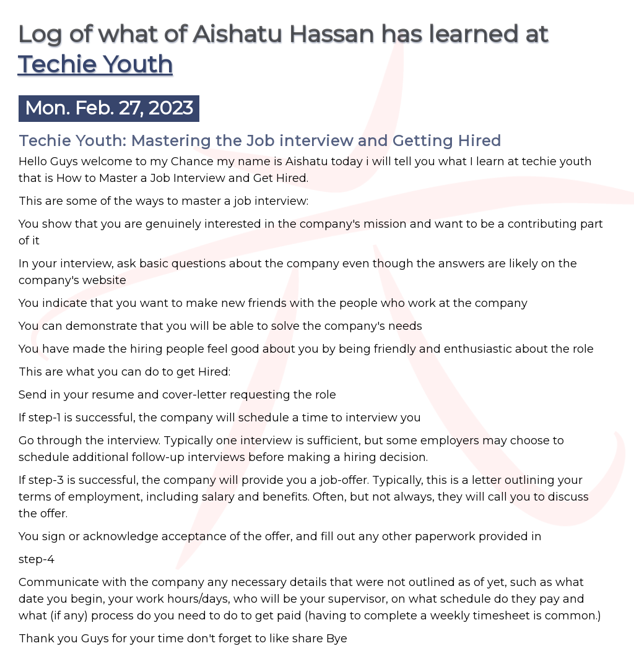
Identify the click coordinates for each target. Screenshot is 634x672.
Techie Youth (95, 64)
